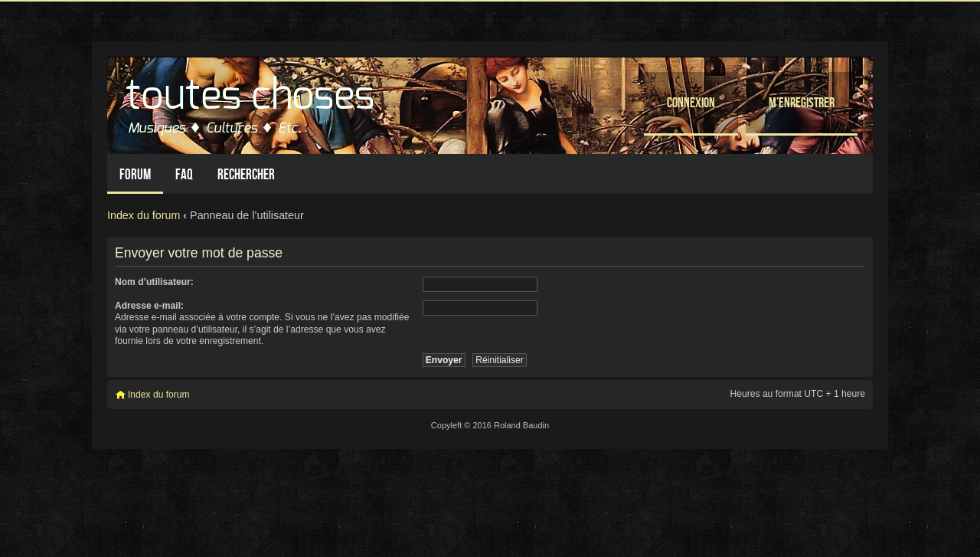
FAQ (184, 174)
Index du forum (144, 215)
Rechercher (246, 174)
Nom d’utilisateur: (154, 282)
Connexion (691, 102)
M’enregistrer (802, 102)
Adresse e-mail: (149, 306)
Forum (135, 174)
